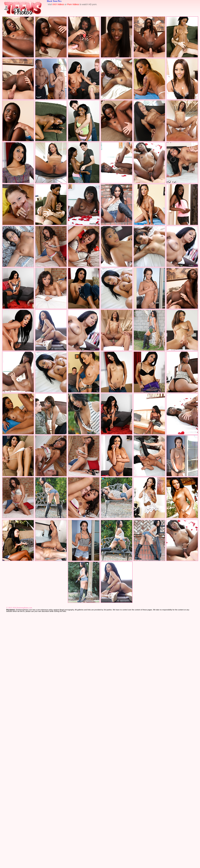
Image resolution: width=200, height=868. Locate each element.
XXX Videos (58, 4)
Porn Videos (73, 4)
